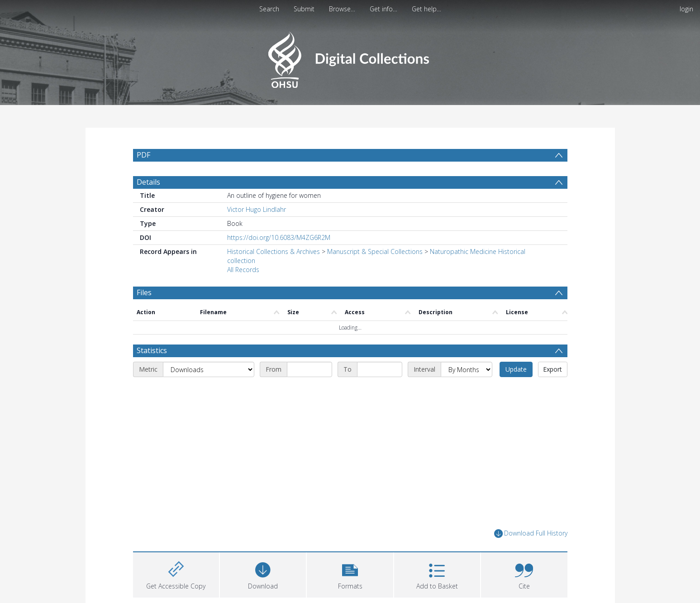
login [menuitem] (686, 9)
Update (516, 369)
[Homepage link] (350, 57)
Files (144, 292)
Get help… (426, 9)
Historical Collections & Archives (274, 251)
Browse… (342, 9)
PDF (143, 155)
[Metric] (209, 369)
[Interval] (467, 369)
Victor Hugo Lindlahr (257, 209)
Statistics (152, 350)
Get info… (383, 9)
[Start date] (310, 369)
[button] (350, 574)
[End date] (380, 369)
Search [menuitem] (269, 9)
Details (148, 182)
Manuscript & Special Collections (375, 251)
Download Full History (531, 534)
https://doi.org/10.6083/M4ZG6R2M (279, 237)
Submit (304, 9)
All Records (243, 270)
